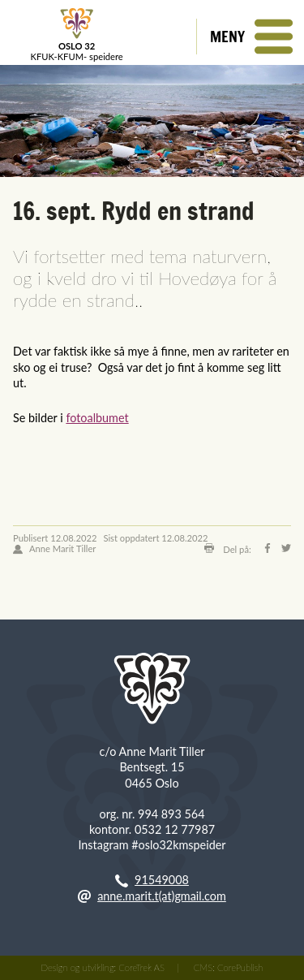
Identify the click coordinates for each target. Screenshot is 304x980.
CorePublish (240, 967)
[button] (250, 37)
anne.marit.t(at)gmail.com (162, 896)
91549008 (162, 880)
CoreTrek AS (141, 967)
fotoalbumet (97, 418)
